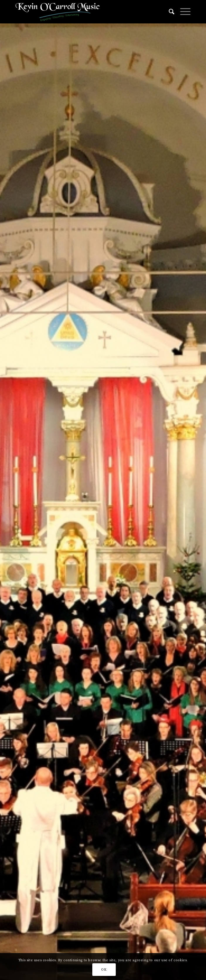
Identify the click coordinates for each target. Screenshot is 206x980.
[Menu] (182, 12)
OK (104, 970)
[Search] (169, 12)
